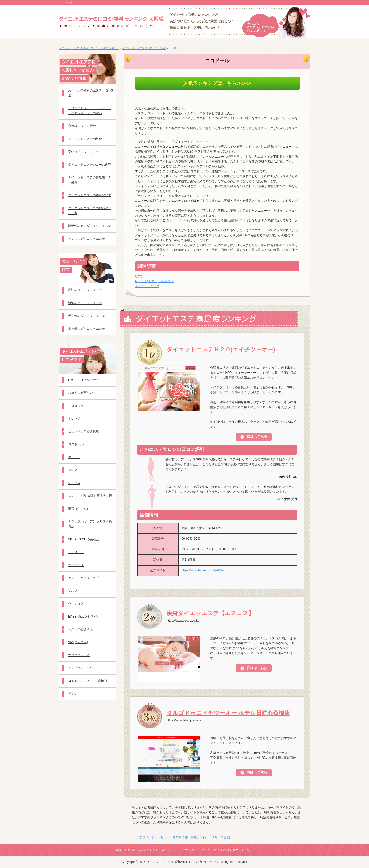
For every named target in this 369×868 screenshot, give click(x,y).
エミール (74, 457)
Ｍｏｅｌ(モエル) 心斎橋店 (154, 281)
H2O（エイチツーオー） (85, 380)
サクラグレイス (79, 655)
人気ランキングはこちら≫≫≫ (217, 83)
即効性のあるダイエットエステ (90, 226)
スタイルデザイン (80, 393)
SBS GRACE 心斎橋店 (84, 539)
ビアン (139, 276)
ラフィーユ (76, 565)
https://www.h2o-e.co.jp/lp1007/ (203, 570)
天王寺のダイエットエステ (87, 316)
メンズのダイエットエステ (87, 239)
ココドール (76, 444)
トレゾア (74, 419)
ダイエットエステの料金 (85, 139)
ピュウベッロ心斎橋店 (84, 431)
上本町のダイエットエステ (87, 329)
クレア (73, 470)
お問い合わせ (200, 837)
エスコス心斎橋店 (80, 629)
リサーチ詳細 (221, 837)
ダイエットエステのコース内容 (90, 165)
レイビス (74, 483)
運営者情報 (180, 837)
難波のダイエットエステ (85, 303)
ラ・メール (76, 552)
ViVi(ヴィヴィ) (78, 642)
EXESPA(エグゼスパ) (83, 617)
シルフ (73, 591)
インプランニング (147, 286)
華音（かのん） (79, 509)
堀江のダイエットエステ (85, 290)
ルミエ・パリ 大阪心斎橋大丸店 (90, 496)
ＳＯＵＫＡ (76, 406)
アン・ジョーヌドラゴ (84, 578)
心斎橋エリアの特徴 (82, 126)
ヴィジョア (76, 604)
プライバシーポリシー (155, 837)
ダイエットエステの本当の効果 (90, 195)
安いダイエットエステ (84, 152)
